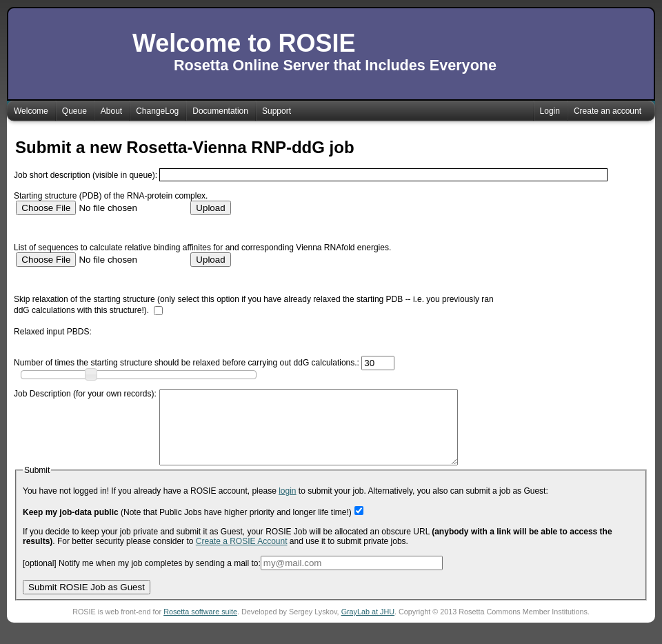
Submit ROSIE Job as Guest (87, 602)
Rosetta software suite (200, 626)
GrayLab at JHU (368, 626)
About (111, 111)
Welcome (31, 111)
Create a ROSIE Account (242, 556)
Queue (74, 111)
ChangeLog (157, 111)
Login (550, 111)
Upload (210, 208)
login (287, 505)
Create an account (608, 111)
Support (277, 111)
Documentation (220, 111)
